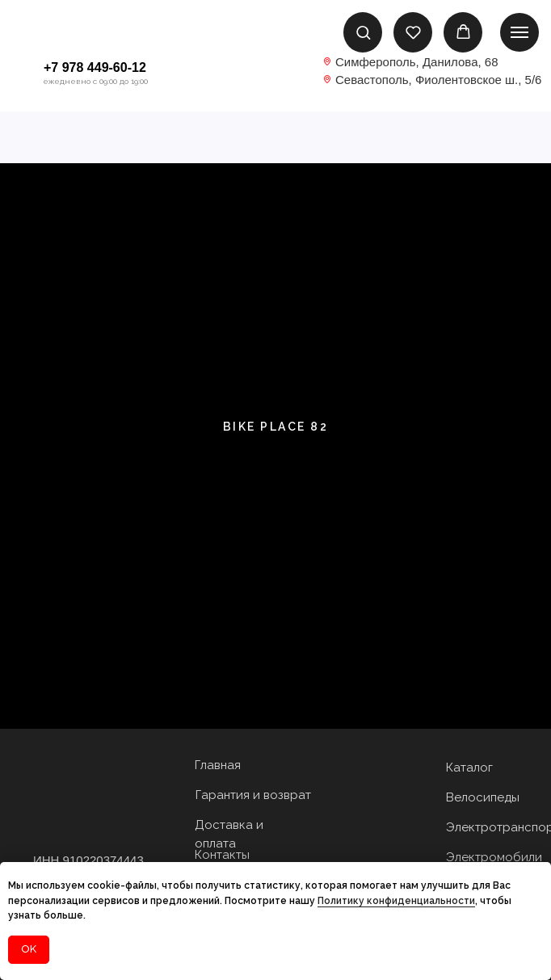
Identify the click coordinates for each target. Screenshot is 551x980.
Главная (218, 765)
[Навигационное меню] (519, 32)
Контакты (222, 855)
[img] (275, 75)
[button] (363, 32)
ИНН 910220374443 (88, 860)
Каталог (469, 768)
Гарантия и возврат (253, 795)
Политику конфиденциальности (396, 901)
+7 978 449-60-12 (95, 67)
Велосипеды (483, 797)
